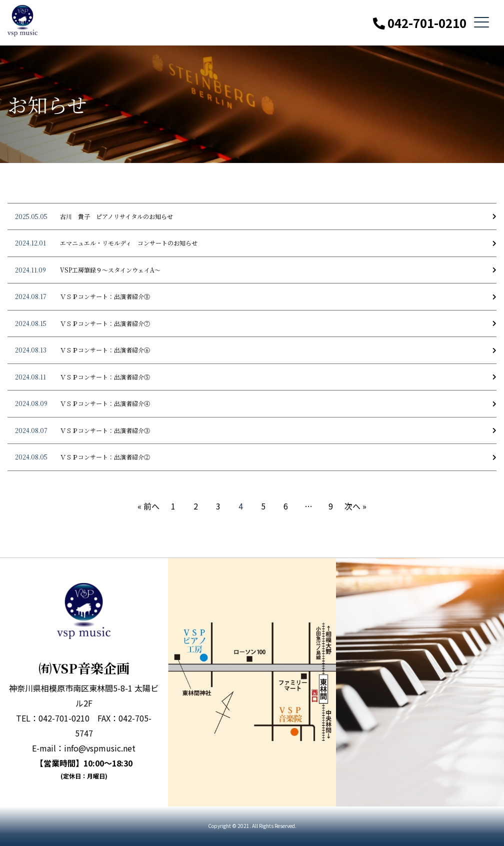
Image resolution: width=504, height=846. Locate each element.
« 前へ (148, 506)
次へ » (355, 506)
